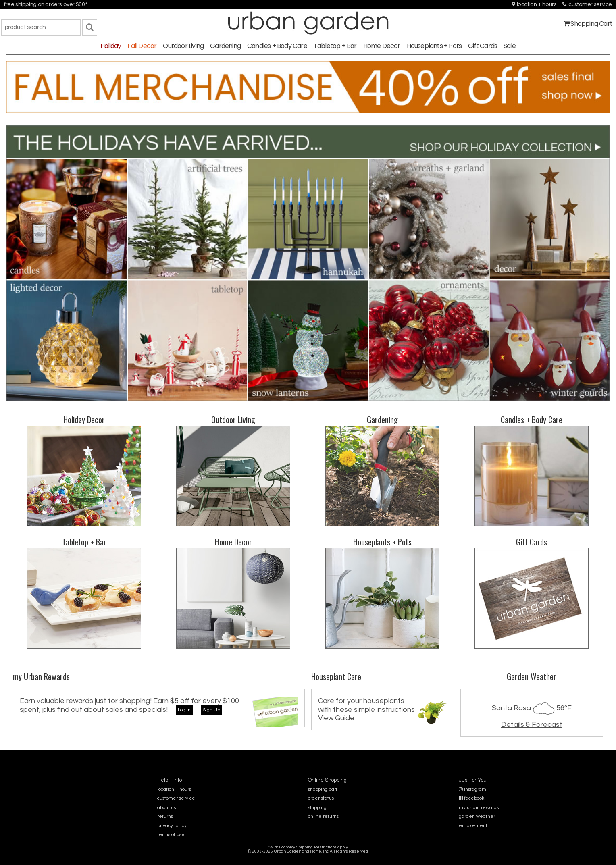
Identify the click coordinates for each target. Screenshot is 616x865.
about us (166, 808)
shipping (317, 808)
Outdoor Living (183, 46)
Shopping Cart (588, 24)
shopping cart (323, 789)
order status (321, 798)
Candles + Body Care (277, 46)
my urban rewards (479, 808)
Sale (510, 46)
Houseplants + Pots (434, 46)
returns (165, 816)
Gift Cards (483, 46)
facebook (471, 798)
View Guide (336, 718)
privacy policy (172, 826)
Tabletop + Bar (335, 46)
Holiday (111, 46)
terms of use (171, 835)
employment (473, 826)
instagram (472, 789)
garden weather (477, 816)
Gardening (225, 46)
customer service (587, 4)
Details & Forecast (532, 725)
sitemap (308, 857)
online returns (323, 816)
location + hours (534, 4)
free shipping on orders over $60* (46, 4)
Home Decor (382, 46)
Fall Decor (142, 46)
